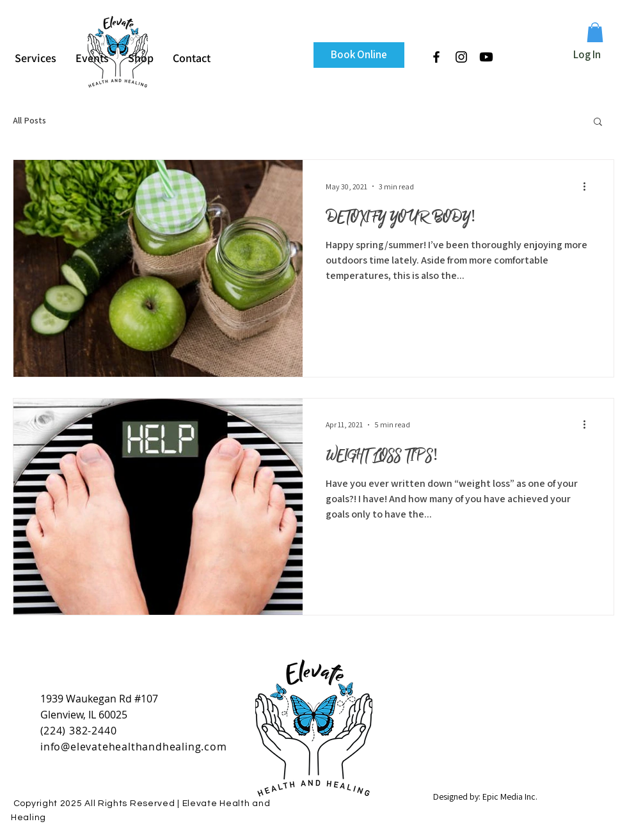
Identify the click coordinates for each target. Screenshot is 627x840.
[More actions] (589, 186)
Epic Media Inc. (510, 796)
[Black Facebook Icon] (436, 57)
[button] (595, 32)
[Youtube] (486, 57)
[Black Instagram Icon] (461, 57)
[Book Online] (359, 55)
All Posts (29, 120)
